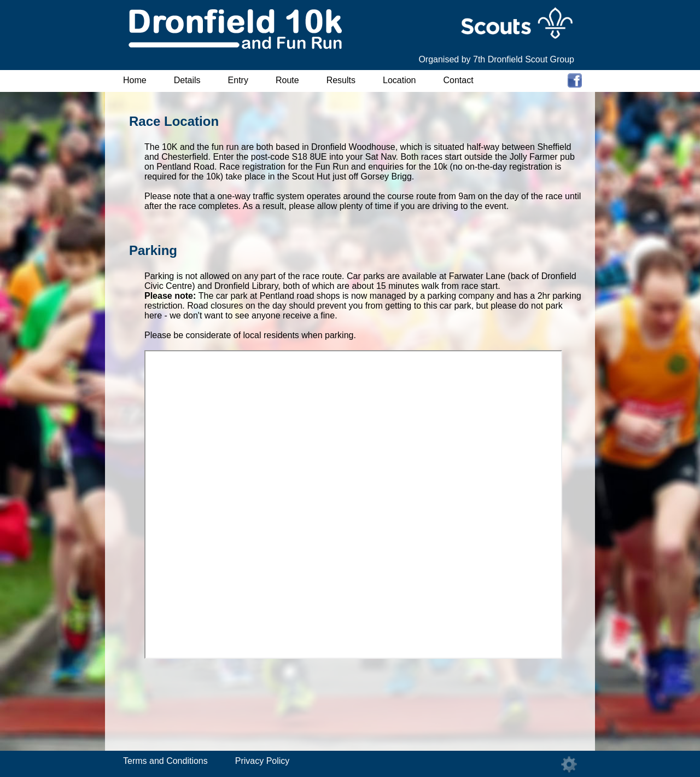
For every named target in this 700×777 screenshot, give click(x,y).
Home (135, 80)
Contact (459, 80)
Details (187, 80)
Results (341, 80)
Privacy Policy (262, 761)
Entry (238, 80)
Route (287, 80)
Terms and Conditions (165, 761)
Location (399, 80)
